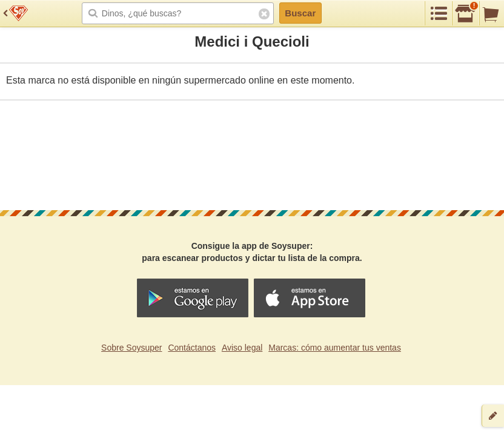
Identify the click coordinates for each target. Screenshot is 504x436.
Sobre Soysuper (131, 348)
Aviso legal (242, 348)
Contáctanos (192, 348)
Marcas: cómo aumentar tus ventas (335, 348)
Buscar (300, 13)
